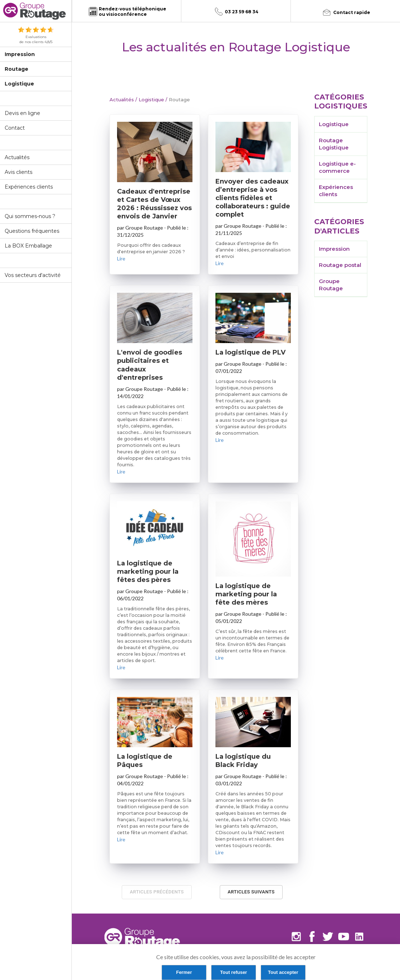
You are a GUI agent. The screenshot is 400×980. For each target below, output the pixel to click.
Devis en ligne (22, 113)
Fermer (184, 972)
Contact (15, 128)
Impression (20, 54)
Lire (121, 258)
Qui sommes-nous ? (30, 216)
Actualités (17, 157)
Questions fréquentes (32, 231)
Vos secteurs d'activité (33, 275)
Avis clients (18, 172)
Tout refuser (234, 972)
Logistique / (152, 100)
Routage (17, 69)
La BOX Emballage (28, 246)
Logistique (19, 84)
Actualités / (123, 100)
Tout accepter (283, 972)
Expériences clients (29, 187)
